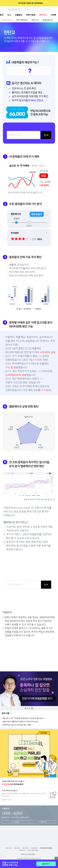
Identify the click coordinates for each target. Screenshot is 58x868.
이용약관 (34, 848)
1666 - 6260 (12, 813)
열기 (56, 859)
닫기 (55, 3)
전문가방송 (31, 15)
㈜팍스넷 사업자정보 (28, 854)
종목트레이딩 (48, 20)
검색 (50, 10)
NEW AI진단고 (7, 20)
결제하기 (46, 864)
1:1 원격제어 (43, 822)
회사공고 (17, 848)
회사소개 (9, 848)
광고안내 (26, 848)
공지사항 (6, 713)
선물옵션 (19, 15)
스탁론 (53, 15)
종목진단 (43, 15)
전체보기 (56, 20)
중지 (32, 708)
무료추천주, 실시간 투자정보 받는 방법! (17, 725)
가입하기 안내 (7, 800)
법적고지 (22, 850)
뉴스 (9, 15)
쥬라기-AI (35, 20)
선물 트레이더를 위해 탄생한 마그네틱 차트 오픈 (20, 722)
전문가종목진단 (22, 20)
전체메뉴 (56, 10)
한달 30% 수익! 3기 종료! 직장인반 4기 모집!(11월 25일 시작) (24, 718)
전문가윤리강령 (33, 850)
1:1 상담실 (15, 822)
